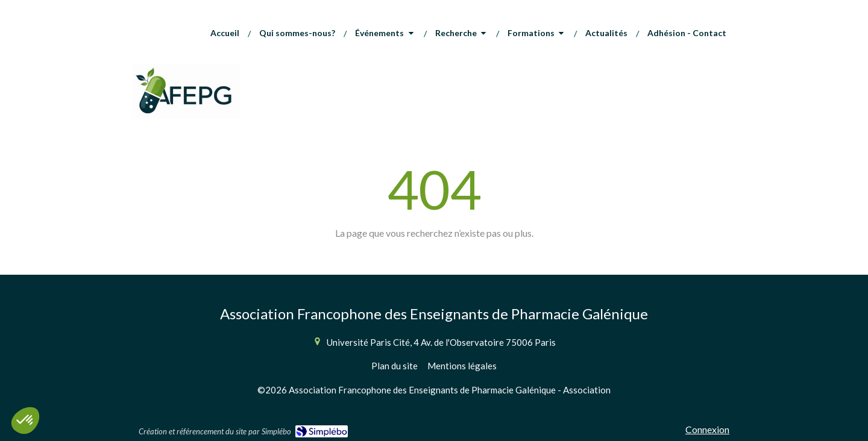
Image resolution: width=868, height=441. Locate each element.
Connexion (707, 429)
